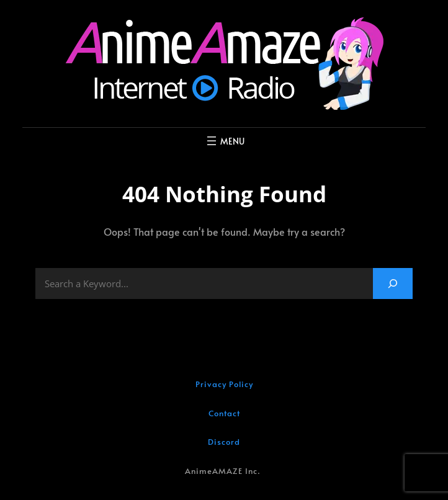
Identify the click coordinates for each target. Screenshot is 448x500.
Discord (224, 442)
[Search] (393, 283)
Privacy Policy (224, 384)
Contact (224, 413)
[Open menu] (224, 141)
